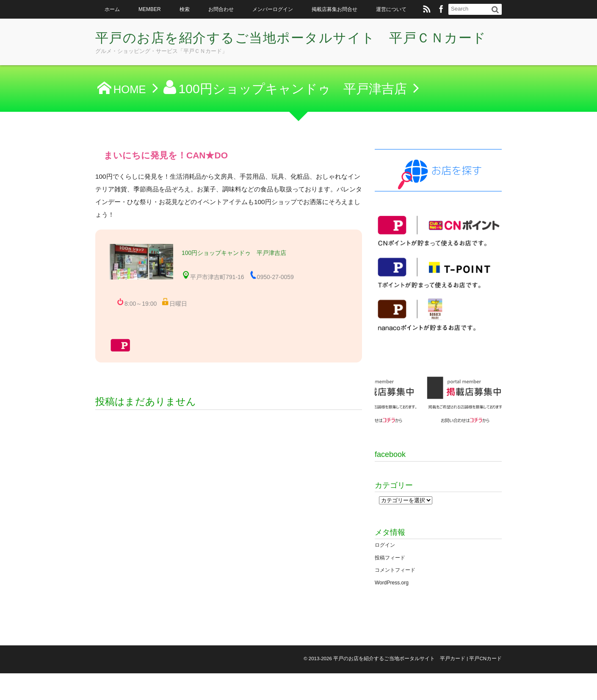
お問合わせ (221, 9)
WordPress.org (392, 609)
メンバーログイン (273, 9)
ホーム (112, 9)
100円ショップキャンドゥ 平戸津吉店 (234, 253)
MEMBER (150, 9)
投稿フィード (390, 584)
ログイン (385, 572)
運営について (391, 9)
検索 (185, 9)
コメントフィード (395, 597)
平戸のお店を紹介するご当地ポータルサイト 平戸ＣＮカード (295, 49)
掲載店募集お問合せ (334, 9)
